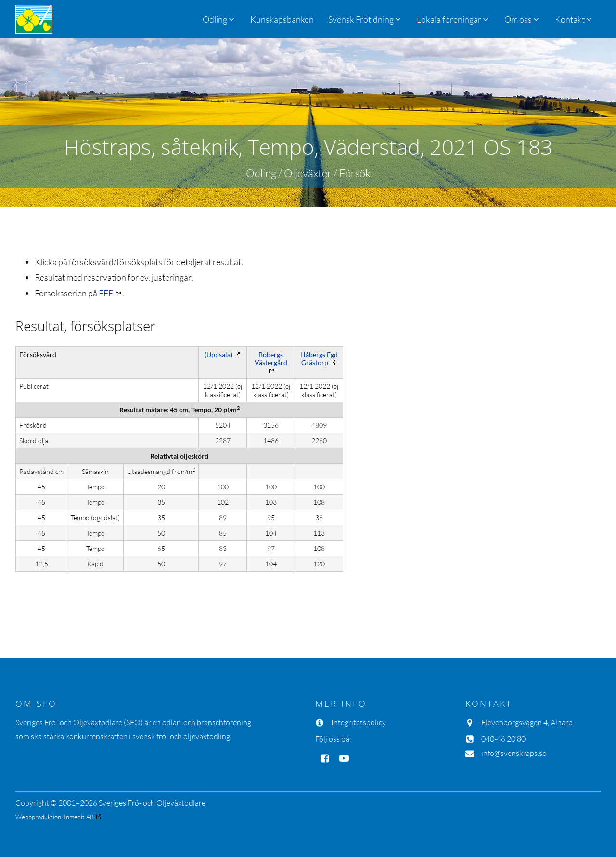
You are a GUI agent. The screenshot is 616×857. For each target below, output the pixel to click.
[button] (365, 19)
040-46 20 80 (503, 739)
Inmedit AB (79, 817)
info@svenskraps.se (514, 753)
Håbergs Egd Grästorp (319, 358)
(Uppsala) (218, 354)
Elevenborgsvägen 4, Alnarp (527, 722)
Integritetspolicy (359, 722)
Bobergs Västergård (271, 358)
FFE (106, 293)
